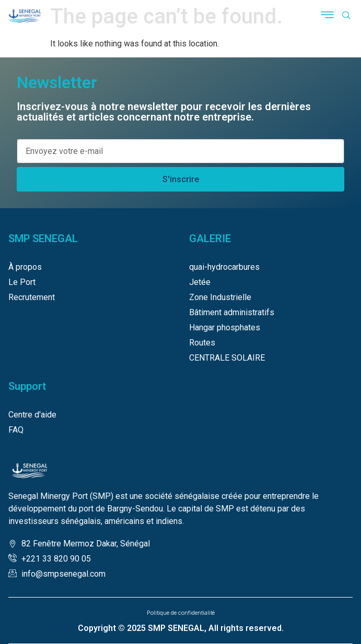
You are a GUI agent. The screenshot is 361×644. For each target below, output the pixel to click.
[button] (328, 16)
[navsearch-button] (346, 16)
